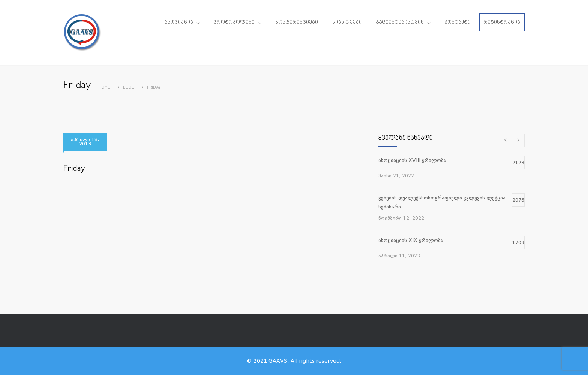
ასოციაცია (179, 22)
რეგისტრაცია (502, 22)
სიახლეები (347, 22)
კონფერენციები (297, 22)
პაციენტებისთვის (400, 22)
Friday (74, 169)
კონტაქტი (457, 22)
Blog (129, 88)
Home (104, 88)
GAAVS (278, 361)
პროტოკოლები (234, 22)
